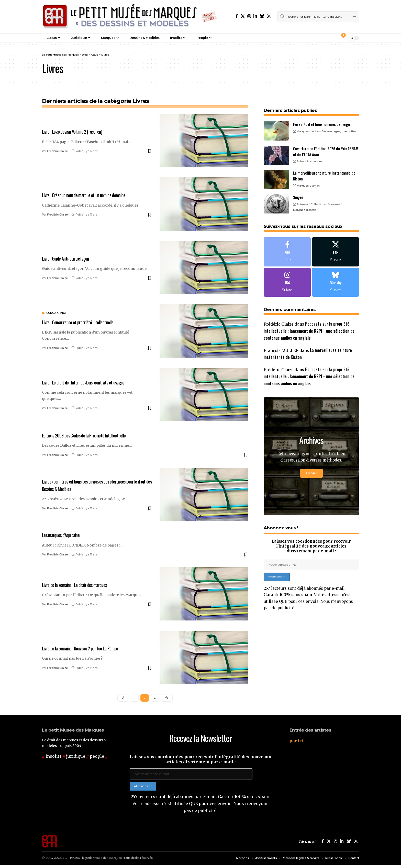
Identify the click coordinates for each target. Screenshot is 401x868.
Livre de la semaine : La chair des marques (80, 584)
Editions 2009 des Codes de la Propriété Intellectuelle (92, 435)
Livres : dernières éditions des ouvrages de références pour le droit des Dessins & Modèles (96, 485)
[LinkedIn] (255, 16)
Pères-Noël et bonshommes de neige (322, 114)
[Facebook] (237, 16)
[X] (243, 16)
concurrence (56, 313)
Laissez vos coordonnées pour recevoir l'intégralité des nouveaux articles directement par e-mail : (311, 542)
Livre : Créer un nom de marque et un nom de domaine (91, 195)
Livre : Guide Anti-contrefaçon (69, 258)
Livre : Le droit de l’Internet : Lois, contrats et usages (90, 382)
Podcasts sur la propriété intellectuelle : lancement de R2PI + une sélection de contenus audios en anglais (309, 323)
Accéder (311, 468)
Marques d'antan (308, 121)
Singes (298, 187)
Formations (315, 151)
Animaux (303, 194)
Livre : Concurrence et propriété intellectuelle (83, 322)
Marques (334, 194)
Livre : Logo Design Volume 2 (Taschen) (77, 131)
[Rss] (269, 16)
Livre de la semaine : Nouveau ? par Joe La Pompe (87, 648)
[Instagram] (249, 16)
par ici (296, 742)
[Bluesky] (262, 16)
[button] (331, 38)
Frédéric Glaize (57, 151)
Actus (301, 151)
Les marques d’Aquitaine (64, 534)
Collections (318, 194)
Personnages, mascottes (339, 121)
